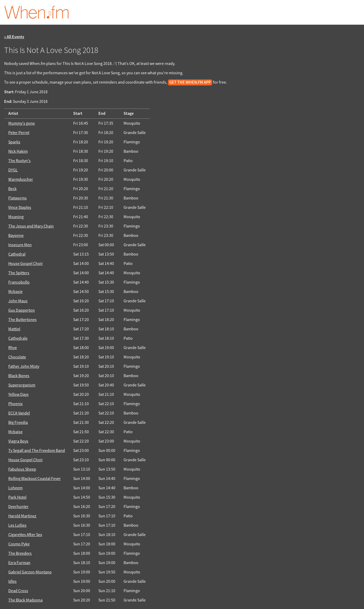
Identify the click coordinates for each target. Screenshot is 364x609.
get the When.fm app (190, 82)
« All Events (14, 37)
